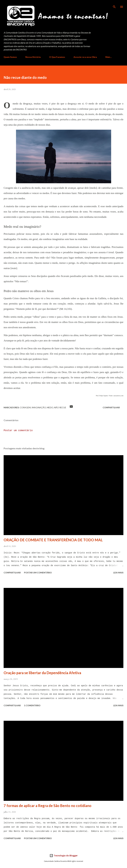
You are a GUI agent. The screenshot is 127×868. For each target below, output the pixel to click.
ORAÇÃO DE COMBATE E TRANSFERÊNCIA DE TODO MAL (53, 540)
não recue (60, 407)
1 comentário (32, 705)
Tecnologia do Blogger (64, 856)
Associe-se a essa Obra (85, 57)
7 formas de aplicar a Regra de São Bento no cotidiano (47, 806)
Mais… (109, 57)
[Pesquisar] (114, 5)
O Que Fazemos (57, 57)
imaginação (39, 407)
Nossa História (33, 57)
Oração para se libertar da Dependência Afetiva (42, 673)
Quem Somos (10, 57)
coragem (25, 407)
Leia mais (118, 573)
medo (50, 407)
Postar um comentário (18, 431)
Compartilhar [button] (111, 407)
